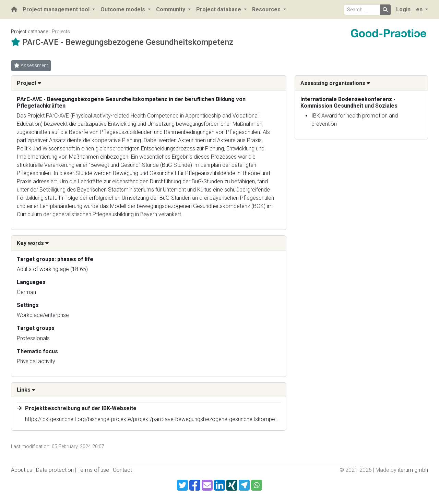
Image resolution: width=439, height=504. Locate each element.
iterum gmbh (413, 470)
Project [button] (29, 83)
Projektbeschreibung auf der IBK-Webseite (81, 408)
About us (22, 470)
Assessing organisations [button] (335, 83)
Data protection (55, 470)
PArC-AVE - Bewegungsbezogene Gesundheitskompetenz (128, 42)
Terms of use (93, 470)
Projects (61, 32)
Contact (122, 470)
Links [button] (26, 390)
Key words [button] (33, 243)
